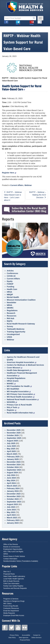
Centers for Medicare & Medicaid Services (25, 365)
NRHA (9, 305)
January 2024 (13, 491)
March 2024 (12, 486)
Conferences (12, 273)
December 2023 (14, 494)
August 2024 (12, 473)
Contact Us (37, 635)
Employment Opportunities (13, 549)
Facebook (6, 23)
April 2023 (11, 515)
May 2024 (11, 480)
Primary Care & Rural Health (19, 405)
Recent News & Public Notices (14, 556)
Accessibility (26, 635)
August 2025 (12, 441)
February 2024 (13, 488)
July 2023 (11, 507)
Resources (12, 316)
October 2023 (13, 499)
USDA (9, 337)
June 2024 (11, 478)
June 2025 (11, 446)
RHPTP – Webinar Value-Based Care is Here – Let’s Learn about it (13, 196)
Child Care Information (11, 584)
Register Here (9, 173)
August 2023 (12, 504)
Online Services (36, 638)
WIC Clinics (7, 604)
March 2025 (12, 454)
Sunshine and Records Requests (15, 588)
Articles (10, 271)
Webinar (28, 185)
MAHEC (11, 384)
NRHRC (10, 308)
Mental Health (13, 297)
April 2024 (11, 483)
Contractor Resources (11, 608)
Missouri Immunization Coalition (21, 300)
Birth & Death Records (11, 581)
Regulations (12, 310)
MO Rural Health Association (21, 397)
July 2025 (11, 443)
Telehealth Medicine (16, 329)
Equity (10, 281)
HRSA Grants (13, 381)
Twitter (18, 23)
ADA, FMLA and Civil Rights (13, 552)
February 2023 (13, 520)
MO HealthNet (13, 389)
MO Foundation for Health (19, 386)
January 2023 (13, 523)
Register (12, 410)
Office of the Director (11, 544)
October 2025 (13, 435)
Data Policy (12, 638)
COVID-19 (11, 276)
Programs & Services (11, 599)
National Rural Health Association (23, 399)
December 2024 (14, 462)
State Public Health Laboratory (14, 576)
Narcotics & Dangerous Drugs (14, 601)
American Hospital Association (22, 362)
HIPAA (6, 554)
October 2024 (13, 467)
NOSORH (12, 402)
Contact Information (10, 559)
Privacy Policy (14, 635)
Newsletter (12, 303)
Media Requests (9, 613)
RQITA (10, 321)
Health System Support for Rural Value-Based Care (22, 88)
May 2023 (11, 512)
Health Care (12, 289)
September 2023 (14, 502)
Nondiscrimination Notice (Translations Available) (21, 561)
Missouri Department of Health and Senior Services (25, 7)
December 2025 (14, 430)
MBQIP (10, 295)
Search (35, 18)
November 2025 (14, 433)
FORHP (10, 284)
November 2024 (14, 465)
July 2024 (11, 475)
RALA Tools (13, 407)
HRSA (9, 292)
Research (11, 313)
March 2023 (12, 518)
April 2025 (11, 451)
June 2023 (11, 510)
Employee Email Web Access (14, 615)
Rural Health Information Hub (21, 413)
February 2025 (13, 457)
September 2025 (14, 438)
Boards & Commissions (12, 547)
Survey (10, 326)
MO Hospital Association (19, 391)
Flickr (40, 23)
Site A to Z (7, 572)
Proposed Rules (9, 574)
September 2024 (14, 470)
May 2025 (11, 449)
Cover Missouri (15, 368)
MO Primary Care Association (21, 394)
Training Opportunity (16, 332)
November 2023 (14, 496)
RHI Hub (10, 318)
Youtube (32, 23)
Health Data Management (19, 370)
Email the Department (11, 611)
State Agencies (24, 638)
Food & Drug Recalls (11, 606)
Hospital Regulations (16, 378)
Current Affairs (17, 185)
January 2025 (13, 459)
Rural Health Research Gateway (21, 324)
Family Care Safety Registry (13, 586)
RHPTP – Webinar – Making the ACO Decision (38, 195)
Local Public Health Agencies (14, 579)
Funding (10, 287)
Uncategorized (13, 334)
